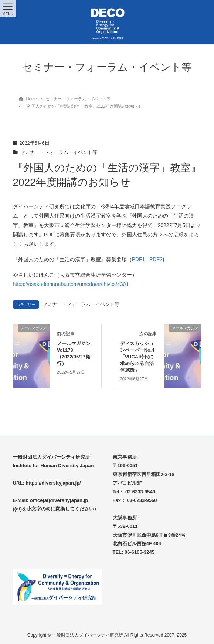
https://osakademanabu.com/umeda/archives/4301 (71, 284)
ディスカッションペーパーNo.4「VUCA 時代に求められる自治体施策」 (137, 357)
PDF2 (156, 259)
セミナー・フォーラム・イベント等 (59, 152)
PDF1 (139, 259)
